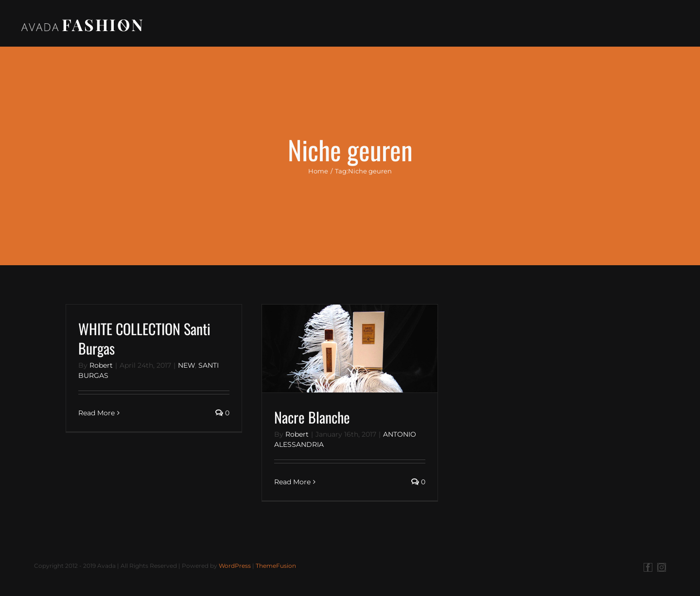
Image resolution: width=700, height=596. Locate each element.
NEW (186, 368)
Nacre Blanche (312, 419)
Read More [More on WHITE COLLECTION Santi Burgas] (96, 415)
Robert (101, 368)
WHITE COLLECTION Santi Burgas (144, 341)
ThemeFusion (276, 568)
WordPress (235, 568)
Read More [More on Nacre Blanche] (292, 484)
